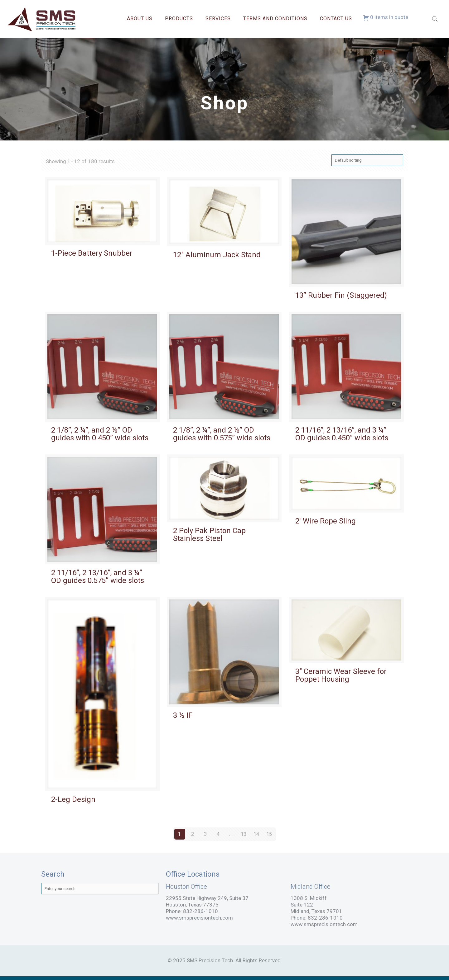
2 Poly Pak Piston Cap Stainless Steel (209, 535)
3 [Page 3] (205, 834)
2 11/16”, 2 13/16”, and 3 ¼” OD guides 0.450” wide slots (342, 434)
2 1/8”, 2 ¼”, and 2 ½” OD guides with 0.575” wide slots (222, 434)
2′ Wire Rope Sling (326, 521)
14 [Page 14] (256, 834)
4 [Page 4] (218, 834)
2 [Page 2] (192, 834)
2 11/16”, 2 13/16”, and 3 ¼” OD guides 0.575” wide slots (98, 577)
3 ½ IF (183, 715)
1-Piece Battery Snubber (92, 253)
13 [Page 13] (244, 834)
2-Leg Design (73, 799)
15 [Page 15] (269, 834)
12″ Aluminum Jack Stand (217, 255)
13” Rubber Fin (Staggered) (341, 295)
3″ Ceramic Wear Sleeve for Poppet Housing (341, 675)
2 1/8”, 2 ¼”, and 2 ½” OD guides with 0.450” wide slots (100, 434)
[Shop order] (367, 160)
